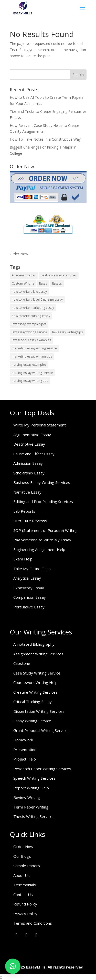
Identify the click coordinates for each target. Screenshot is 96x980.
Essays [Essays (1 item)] (57, 283)
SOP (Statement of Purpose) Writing (45, 530)
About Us (22, 875)
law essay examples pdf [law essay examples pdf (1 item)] (29, 324)
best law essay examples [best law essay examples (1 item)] (59, 275)
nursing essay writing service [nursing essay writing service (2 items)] (32, 373)
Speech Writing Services (34, 778)
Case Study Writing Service (37, 673)
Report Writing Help (31, 788)
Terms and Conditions (33, 923)
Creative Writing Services (35, 692)
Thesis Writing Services (34, 816)
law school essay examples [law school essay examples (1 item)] (31, 340)
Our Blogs (22, 856)
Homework (23, 740)
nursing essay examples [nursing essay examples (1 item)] (29, 365)
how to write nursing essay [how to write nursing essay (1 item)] (31, 316)
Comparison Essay (30, 597)
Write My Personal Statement (40, 425)
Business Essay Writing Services (42, 482)
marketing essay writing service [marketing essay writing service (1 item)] (34, 348)
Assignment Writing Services (38, 654)
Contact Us (23, 895)
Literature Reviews (30, 521)
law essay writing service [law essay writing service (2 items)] (29, 332)
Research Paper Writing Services (42, 769)
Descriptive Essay (29, 444)
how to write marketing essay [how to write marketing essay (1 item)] (33, 308)
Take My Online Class (32, 569)
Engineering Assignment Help (39, 549)
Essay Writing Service (32, 721)
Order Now (19, 254)
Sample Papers (27, 866)
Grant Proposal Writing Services (41, 730)
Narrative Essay (27, 492)
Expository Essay (29, 588)
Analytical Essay (27, 578)
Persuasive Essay (29, 607)
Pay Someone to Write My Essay (42, 540)
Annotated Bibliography (34, 644)
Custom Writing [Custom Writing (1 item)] (23, 283)
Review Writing (27, 797)
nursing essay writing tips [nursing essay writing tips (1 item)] (30, 381)
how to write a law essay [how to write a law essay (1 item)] (29, 292)
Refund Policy (25, 904)
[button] (13, 966)
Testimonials (25, 885)
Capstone (22, 663)
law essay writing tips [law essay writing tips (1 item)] (67, 332)
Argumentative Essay (32, 435)
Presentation (25, 750)
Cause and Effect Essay (34, 454)
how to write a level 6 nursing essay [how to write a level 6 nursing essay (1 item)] (37, 299)
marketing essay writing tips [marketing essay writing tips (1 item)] (32, 356)
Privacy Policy (25, 914)
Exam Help (23, 559)
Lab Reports (24, 511)
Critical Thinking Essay (33, 702)
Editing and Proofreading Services (43, 501)
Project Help (25, 759)
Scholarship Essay (29, 473)
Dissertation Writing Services (39, 711)
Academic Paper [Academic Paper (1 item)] (24, 275)
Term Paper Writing (31, 807)
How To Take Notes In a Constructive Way (45, 139)
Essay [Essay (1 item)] (43, 283)
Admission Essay (28, 463)
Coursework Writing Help (35, 682)
